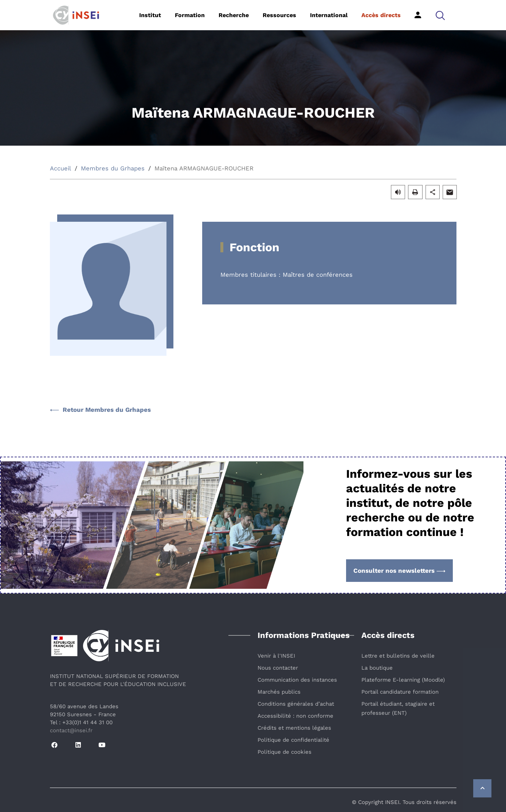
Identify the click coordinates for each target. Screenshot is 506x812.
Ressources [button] (279, 15)
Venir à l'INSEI (276, 656)
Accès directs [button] (381, 15)
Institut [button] (150, 15)
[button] (440, 15)
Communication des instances (297, 680)
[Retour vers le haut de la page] (482, 788)
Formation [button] (190, 15)
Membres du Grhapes (113, 168)
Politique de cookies (285, 752)
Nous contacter (278, 668)
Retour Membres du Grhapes (100, 410)
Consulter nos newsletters (399, 571)
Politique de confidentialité (293, 740)
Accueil (60, 168)
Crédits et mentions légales (294, 728)
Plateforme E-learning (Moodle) (403, 680)
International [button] (329, 15)
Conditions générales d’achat (296, 704)
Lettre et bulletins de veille (398, 656)
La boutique (377, 668)
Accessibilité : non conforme (295, 716)
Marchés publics (279, 692)
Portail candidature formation (400, 692)
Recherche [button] (234, 15)
